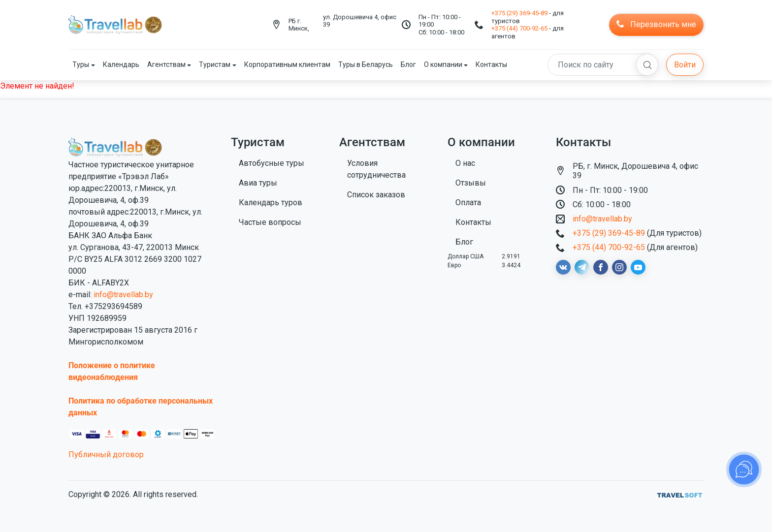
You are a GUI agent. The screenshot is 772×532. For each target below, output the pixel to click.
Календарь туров (271, 203)
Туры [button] (81, 64)
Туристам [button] (215, 64)
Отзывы (471, 183)
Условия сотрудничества (376, 169)
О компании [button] (443, 64)
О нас (465, 163)
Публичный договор (106, 454)
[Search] (603, 65)
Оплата (468, 203)
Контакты (491, 64)
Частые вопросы (270, 222)
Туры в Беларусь (366, 64)
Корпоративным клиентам (287, 64)
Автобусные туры (272, 163)
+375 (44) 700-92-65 (519, 28)
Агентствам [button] (166, 64)
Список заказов (376, 195)
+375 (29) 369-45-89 (519, 13)
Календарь (121, 64)
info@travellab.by (123, 295)
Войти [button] (685, 65)
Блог (408, 64)
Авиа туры (258, 183)
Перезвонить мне (656, 24)
